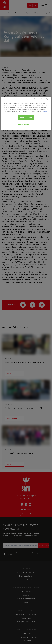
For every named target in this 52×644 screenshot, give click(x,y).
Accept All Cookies (26, 154)
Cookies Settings (23, 161)
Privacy (45, 148)
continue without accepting (40, 136)
